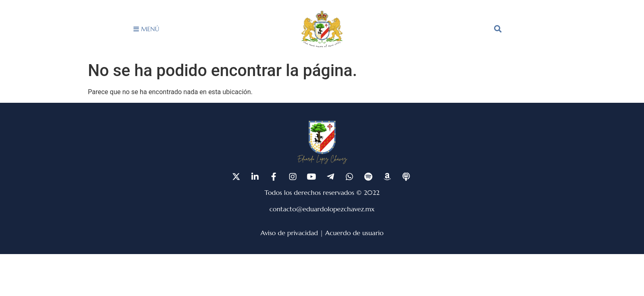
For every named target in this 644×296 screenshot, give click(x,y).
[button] (498, 29)
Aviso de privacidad (289, 233)
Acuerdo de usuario (354, 233)
